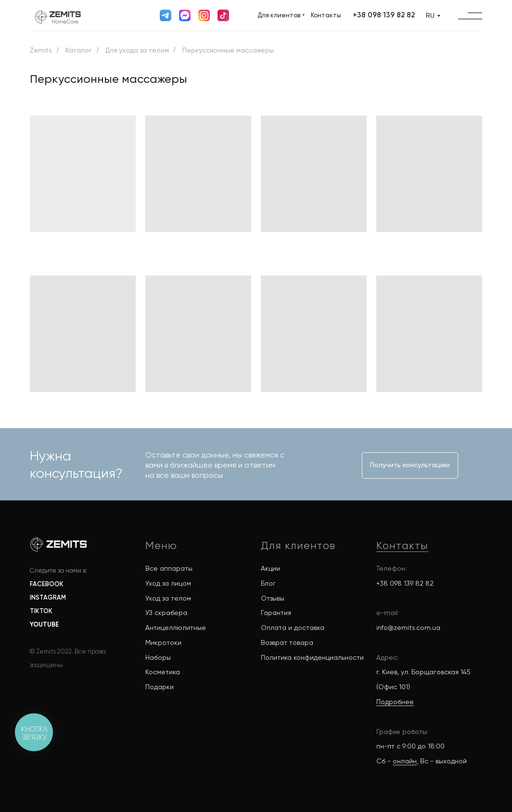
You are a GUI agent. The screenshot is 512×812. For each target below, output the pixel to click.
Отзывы (273, 598)
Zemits (41, 50)
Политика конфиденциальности (312, 657)
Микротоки (163, 642)
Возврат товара (287, 642)
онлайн (405, 761)
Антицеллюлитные (176, 628)
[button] (384, 15)
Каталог (79, 50)
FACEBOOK (47, 584)
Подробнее (395, 702)
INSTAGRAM (48, 597)
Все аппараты (169, 568)
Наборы (158, 657)
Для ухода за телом (137, 50)
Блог (268, 583)
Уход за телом (168, 598)
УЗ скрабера (166, 613)
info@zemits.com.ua (408, 628)
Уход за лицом (168, 583)
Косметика (163, 672)
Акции (270, 568)
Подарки (160, 687)
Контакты (402, 545)
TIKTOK (41, 611)
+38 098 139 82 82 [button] (405, 583)
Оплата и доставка (293, 628)
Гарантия (276, 613)
